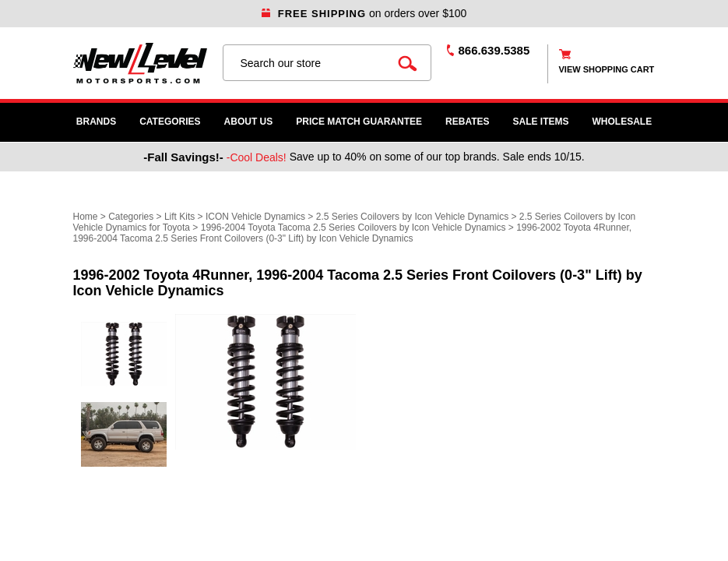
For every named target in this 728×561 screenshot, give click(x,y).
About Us (249, 122)
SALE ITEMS (541, 122)
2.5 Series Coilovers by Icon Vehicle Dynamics (412, 217)
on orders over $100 (364, 13)
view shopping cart (607, 69)
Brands (96, 122)
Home (86, 217)
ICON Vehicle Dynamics (255, 217)
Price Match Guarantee (359, 122)
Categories (170, 122)
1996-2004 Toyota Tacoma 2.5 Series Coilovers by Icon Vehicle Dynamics (355, 228)
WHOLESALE (622, 122)
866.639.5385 (494, 50)
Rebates (467, 122)
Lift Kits (179, 217)
